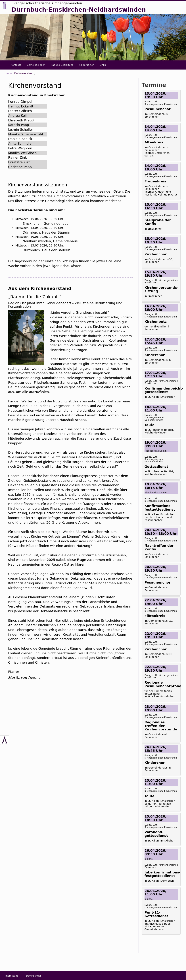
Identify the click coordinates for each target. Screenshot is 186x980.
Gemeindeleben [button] (36, 65)
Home (9, 73)
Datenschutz (34, 976)
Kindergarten (87, 65)
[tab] (161, 106)
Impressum (11, 976)
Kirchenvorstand (24, 73)
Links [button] (103, 65)
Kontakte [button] (16, 65)
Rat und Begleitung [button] (62, 65)
